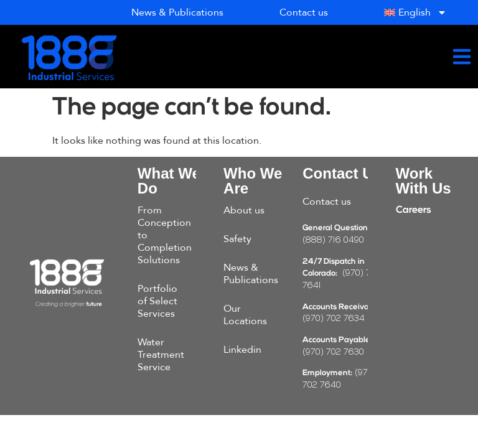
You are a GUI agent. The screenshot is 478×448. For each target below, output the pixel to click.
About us (244, 210)
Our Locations (245, 315)
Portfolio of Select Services (157, 301)
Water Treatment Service (161, 355)
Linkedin (242, 350)
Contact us (327, 202)
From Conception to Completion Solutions (165, 235)
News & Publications (251, 274)
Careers (414, 210)
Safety (237, 239)
